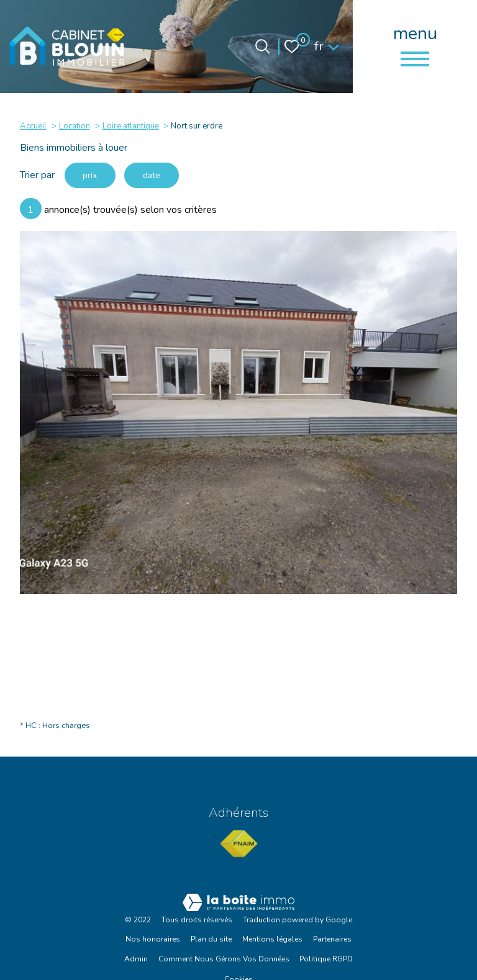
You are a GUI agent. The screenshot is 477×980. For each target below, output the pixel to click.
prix (90, 175)
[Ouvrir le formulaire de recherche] (262, 46)
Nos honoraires (153, 940)
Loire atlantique (131, 126)
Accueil (33, 126)
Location (75, 126)
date (153, 175)
